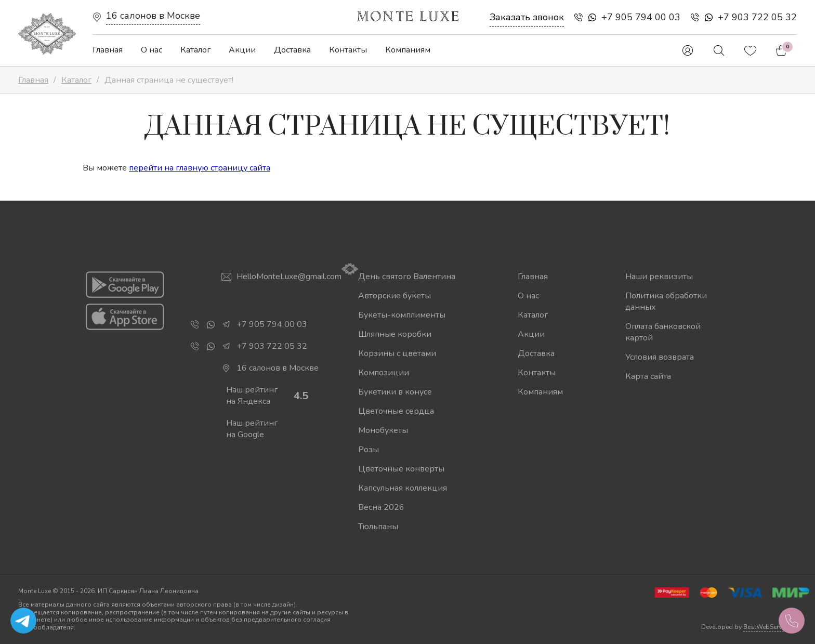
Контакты (348, 50)
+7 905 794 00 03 (641, 17)
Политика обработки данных (666, 301)
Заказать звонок (527, 17)
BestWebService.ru (770, 627)
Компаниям (408, 50)
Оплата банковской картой (663, 332)
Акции (242, 50)
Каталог (195, 50)
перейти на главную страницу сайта (200, 168)
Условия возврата (660, 357)
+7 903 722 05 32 (757, 17)
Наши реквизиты (659, 277)
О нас (152, 50)
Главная (108, 50)
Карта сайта (648, 376)
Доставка (292, 50)
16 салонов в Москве (153, 16)
